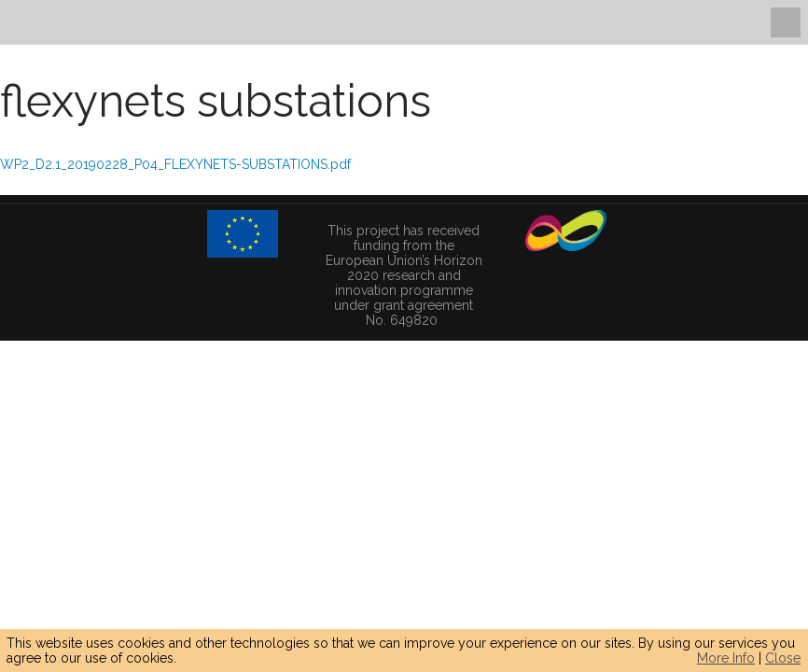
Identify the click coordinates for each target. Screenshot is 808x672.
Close (783, 658)
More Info (726, 658)
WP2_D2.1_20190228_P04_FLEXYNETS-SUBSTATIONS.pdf (175, 164)
